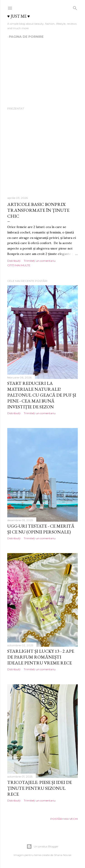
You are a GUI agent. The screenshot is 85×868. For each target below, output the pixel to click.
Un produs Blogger (42, 847)
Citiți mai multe (19, 265)
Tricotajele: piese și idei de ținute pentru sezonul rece (40, 788)
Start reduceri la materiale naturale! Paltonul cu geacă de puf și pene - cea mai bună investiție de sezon (42, 395)
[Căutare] (75, 7)
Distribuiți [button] (14, 261)
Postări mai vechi (64, 819)
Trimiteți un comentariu (40, 261)
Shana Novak (63, 855)
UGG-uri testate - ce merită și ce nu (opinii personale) (41, 529)
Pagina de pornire (26, 37)
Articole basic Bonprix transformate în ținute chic (38, 210)
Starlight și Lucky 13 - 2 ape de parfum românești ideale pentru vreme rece (41, 657)
